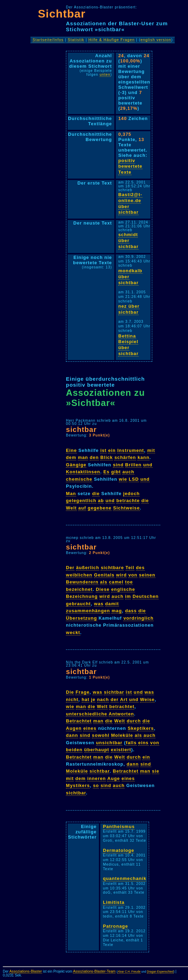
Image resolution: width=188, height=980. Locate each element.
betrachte (128, 501)
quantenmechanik (125, 878)
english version (156, 40)
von (133, 575)
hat (86, 699)
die (96, 494)
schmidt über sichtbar (128, 240)
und (148, 465)
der (115, 699)
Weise (147, 699)
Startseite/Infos (48, 40)
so (96, 785)
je (93, 699)
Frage (82, 692)
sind (118, 465)
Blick (107, 457)
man (83, 457)
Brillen (133, 465)
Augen (74, 728)
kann (143, 457)
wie (123, 479)
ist (103, 450)
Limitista (114, 902)
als (104, 582)
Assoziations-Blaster (26, 971)
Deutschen (146, 596)
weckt (73, 632)
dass (131, 611)
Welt (71, 508)
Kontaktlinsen (83, 472)
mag (117, 611)
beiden (74, 750)
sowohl (101, 735)
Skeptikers (141, 728)
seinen (147, 575)
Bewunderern (82, 582)
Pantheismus (119, 826)
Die (70, 692)
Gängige (76, 465)
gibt (116, 472)
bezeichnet (79, 589)
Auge (114, 778)
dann (72, 735)
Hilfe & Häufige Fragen (112, 40)
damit (112, 604)
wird (121, 575)
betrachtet (122, 706)
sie (156, 771)
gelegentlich (81, 501)
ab (101, 501)
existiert (121, 750)
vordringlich (139, 618)
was (99, 604)
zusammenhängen (88, 611)
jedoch (131, 494)
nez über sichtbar (129, 309)
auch (128, 472)
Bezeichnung (82, 596)
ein (112, 450)
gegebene (100, 508)
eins (143, 743)
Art (124, 699)
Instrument (130, 450)
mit (151, 450)
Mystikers (78, 785)
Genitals (104, 575)
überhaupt (97, 750)
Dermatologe (118, 850)
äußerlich (88, 568)
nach (103, 699)
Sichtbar (62, 14)
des (140, 568)
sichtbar (81, 429)
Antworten (121, 714)
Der (70, 568)
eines (90, 728)
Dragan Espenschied (160, 972)
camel (116, 582)
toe (129, 582)
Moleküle (122, 735)
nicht (72, 699)
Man (71, 494)
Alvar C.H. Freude (129, 972)
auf (82, 508)
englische (123, 589)
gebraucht (78, 604)
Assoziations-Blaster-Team (94, 971)
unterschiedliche (87, 714)
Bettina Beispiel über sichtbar (128, 345)
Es (107, 472)
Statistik (76, 40)
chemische (79, 479)
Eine (71, 450)
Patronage (115, 926)
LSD (134, 479)
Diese (103, 589)
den (94, 457)
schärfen (125, 457)
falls (131, 743)
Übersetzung (82, 618)
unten (105, 75)
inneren (97, 778)
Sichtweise (126, 508)
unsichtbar (109, 743)
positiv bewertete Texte (130, 166)
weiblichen (79, 575)
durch (134, 721)
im (128, 596)
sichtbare (112, 568)
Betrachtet (79, 721)
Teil (130, 568)
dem (71, 457)
